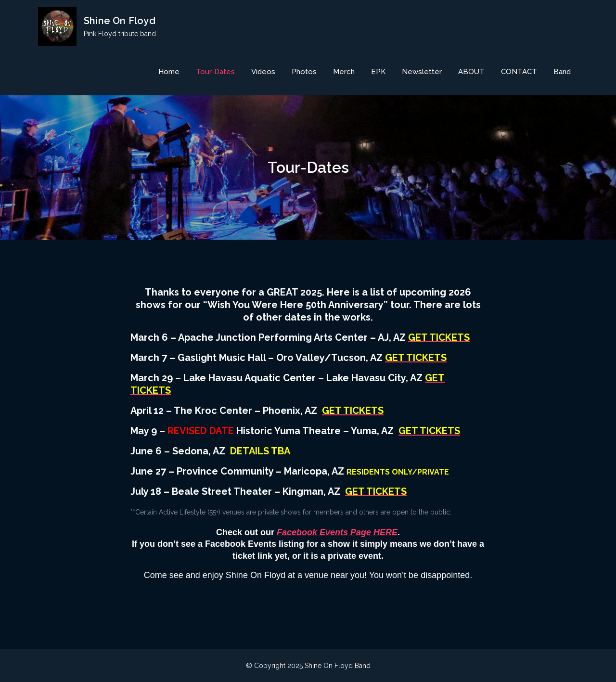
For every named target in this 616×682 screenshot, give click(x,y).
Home (169, 72)
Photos (304, 72)
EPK (378, 72)
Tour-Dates (215, 72)
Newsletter (422, 72)
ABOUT (471, 72)
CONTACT (519, 72)
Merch (344, 72)
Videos (263, 72)
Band (562, 72)
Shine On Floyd (120, 21)
